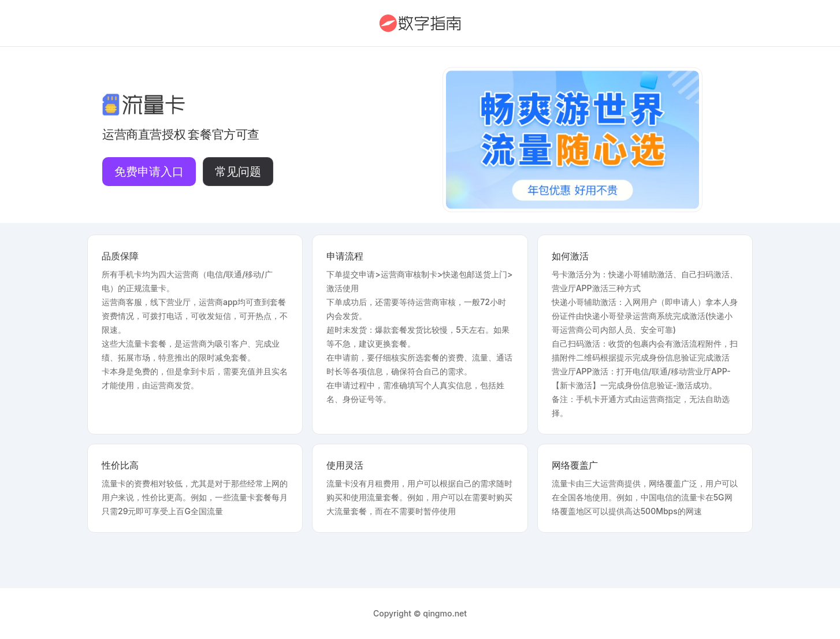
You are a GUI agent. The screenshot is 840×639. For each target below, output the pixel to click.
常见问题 (238, 172)
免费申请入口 (149, 172)
